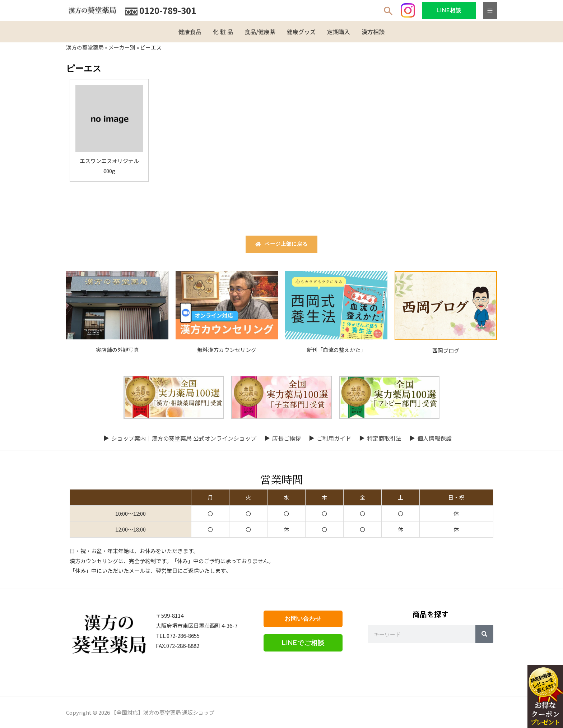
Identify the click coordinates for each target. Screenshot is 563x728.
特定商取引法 (384, 438)
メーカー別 (122, 47)
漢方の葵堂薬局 (85, 47)
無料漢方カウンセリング (227, 349)
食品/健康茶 (260, 32)
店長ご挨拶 (287, 438)
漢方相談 (373, 32)
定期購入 (339, 32)
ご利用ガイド (334, 438)
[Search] (484, 634)
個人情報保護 (434, 438)
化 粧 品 (223, 32)
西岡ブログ (446, 350)
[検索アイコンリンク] (388, 12)
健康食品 (190, 32)
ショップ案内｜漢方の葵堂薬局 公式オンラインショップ (184, 438)
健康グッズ (301, 32)
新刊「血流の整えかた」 (336, 349)
